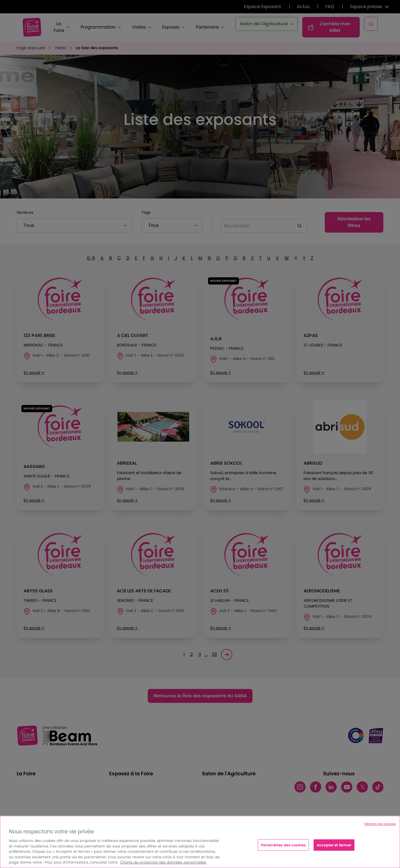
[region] (200, 842)
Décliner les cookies (380, 824)
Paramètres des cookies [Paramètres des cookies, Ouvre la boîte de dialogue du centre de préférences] (283, 845)
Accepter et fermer (334, 845)
